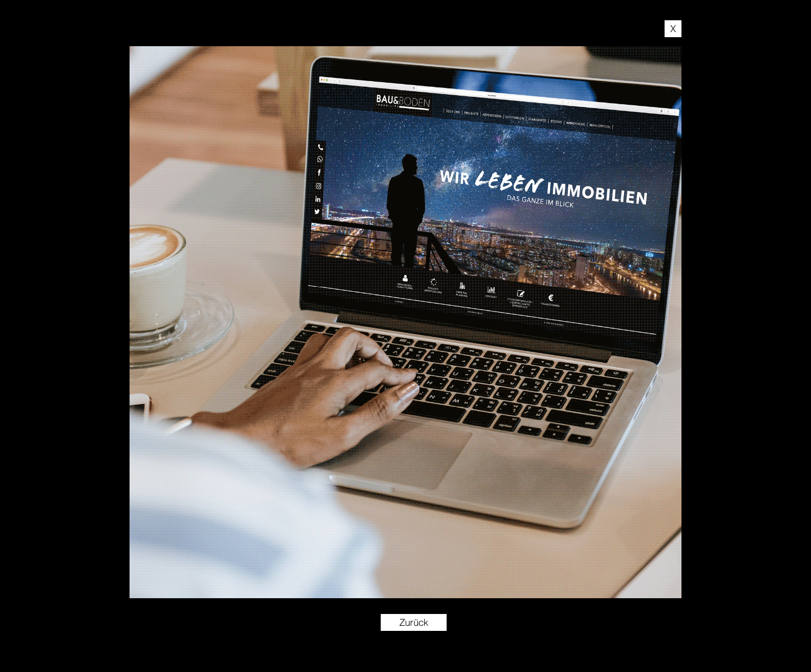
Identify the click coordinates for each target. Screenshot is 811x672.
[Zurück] (414, 622)
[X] (673, 29)
